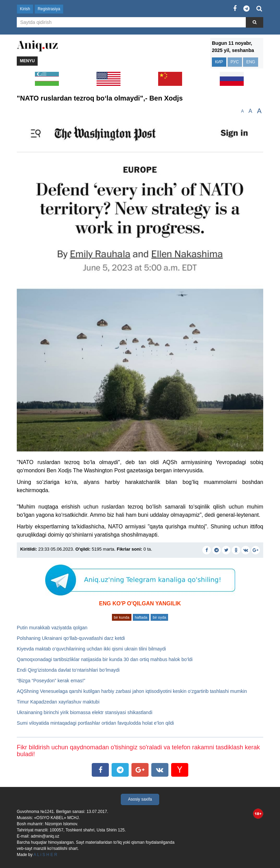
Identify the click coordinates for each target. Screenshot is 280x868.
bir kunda (122, 617)
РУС (235, 62)
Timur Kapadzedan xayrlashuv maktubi (58, 702)
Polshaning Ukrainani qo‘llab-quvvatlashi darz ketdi (71, 638)
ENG (251, 62)
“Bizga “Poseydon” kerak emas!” (51, 681)
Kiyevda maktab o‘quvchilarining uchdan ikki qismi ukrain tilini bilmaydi (91, 649)
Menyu (27, 61)
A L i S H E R (46, 855)
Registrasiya (49, 9)
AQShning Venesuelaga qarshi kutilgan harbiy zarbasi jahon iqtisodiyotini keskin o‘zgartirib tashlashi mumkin (132, 691)
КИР (219, 62)
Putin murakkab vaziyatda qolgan (52, 628)
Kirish (25, 9)
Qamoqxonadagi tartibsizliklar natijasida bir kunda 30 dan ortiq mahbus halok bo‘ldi (105, 659)
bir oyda (159, 617)
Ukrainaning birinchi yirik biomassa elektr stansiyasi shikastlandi (85, 712)
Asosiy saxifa (140, 799)
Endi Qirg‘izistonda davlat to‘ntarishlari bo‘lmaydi (68, 670)
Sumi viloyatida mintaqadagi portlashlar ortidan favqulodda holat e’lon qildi (95, 723)
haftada (141, 617)
